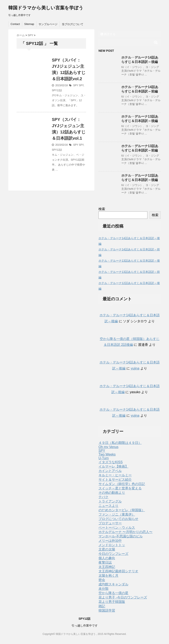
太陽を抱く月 (108, 576)
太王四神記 (107, 567)
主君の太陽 (107, 549)
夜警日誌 (105, 562)
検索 (102, 209)
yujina (135, 368)
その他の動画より (112, 493)
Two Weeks (107, 454)
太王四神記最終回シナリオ (118, 571)
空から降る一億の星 (113, 593)
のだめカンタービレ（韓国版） (122, 510)
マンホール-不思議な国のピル (121, 536)
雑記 (102, 606)
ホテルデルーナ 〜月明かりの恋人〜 (125, 532)
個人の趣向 (107, 558)
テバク (103, 497)
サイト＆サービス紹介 (115, 480)
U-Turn (104, 458)
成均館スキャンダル (113, 584)
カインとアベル (110, 471)
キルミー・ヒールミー (115, 475)
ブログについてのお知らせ (118, 519)
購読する (108, 34)
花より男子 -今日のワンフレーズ (123, 597)
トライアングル (110, 501)
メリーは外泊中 (110, 541)
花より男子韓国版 (112, 602)
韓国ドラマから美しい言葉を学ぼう (46, 8)
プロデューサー (110, 523)
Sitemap (29, 24)
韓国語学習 (107, 610)
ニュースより (108, 506)
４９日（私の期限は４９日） (120, 443)
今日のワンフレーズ (113, 554)
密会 (102, 580)
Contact (15, 24)
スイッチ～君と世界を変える (120, 488)
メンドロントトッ (112, 545)
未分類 (103, 589)
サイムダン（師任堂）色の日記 (122, 484)
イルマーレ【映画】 (113, 466)
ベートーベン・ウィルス (117, 528)
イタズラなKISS (111, 462)
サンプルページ (48, 24)
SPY (76, 85)
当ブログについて (73, 24)
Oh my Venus (108, 447)
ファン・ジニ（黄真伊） (117, 514)
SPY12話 (57, 90)
